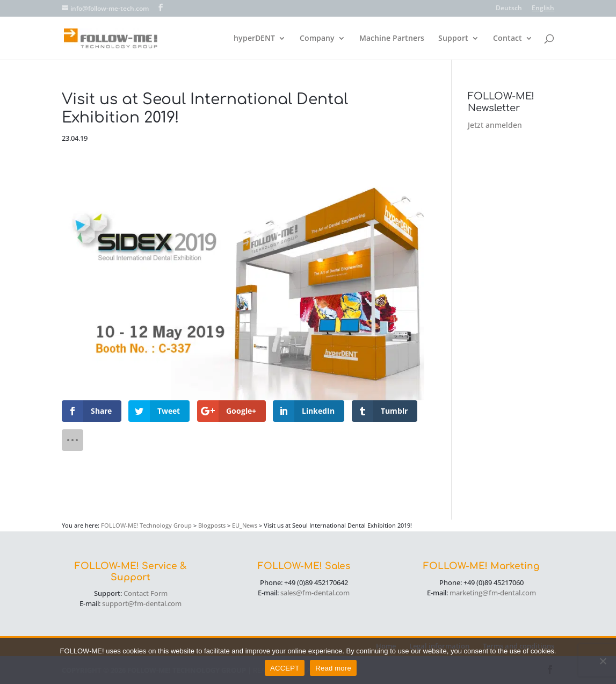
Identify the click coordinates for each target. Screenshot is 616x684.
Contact (508, 39)
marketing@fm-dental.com (493, 593)
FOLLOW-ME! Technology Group (146, 525)
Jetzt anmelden (495, 125)
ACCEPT (285, 668)
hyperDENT (254, 39)
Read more (333, 668)
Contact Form (146, 593)
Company (317, 39)
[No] (603, 661)
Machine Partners (392, 39)
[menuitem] (509, 10)
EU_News (245, 525)
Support (453, 39)
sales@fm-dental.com (315, 593)
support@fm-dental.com (142, 603)
